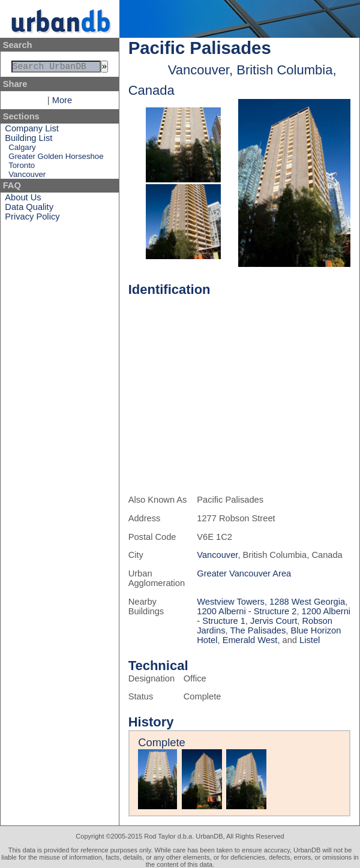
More (62, 103)
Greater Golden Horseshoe (56, 159)
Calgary (22, 150)
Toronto (22, 168)
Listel (310, 640)
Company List (32, 131)
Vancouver (27, 177)
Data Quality (29, 209)
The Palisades (258, 630)
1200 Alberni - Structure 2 (247, 611)
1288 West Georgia (307, 602)
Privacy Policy (32, 219)
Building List (28, 140)
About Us (23, 200)
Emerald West (250, 640)
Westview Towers (231, 602)
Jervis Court (274, 621)
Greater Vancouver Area (244, 573)
